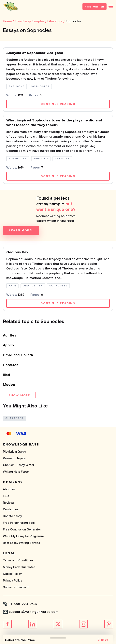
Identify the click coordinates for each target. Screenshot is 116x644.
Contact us (11, 509)
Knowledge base (21, 445)
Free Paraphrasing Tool (19, 523)
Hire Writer (94, 7)
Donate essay (12, 516)
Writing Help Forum (16, 472)
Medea (9, 385)
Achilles (10, 336)
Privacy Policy (13, 581)
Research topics (14, 458)
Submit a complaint (16, 587)
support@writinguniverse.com (34, 612)
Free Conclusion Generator (22, 530)
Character (14, 418)
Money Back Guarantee (19, 567)
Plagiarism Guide (14, 452)
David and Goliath (18, 355)
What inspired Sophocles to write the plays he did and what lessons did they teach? (54, 123)
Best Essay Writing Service (22, 543)
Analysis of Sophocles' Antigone (35, 53)
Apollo (8, 345)
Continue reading (58, 104)
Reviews (9, 503)
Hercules (11, 365)
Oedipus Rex (17, 252)
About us (9, 489)
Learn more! (21, 230)
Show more (19, 395)
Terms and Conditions (18, 561)
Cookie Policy (12, 574)
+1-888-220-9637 (23, 604)
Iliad (7, 375)
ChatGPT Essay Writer (19, 465)
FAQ (6, 496)
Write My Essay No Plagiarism (23, 536)
